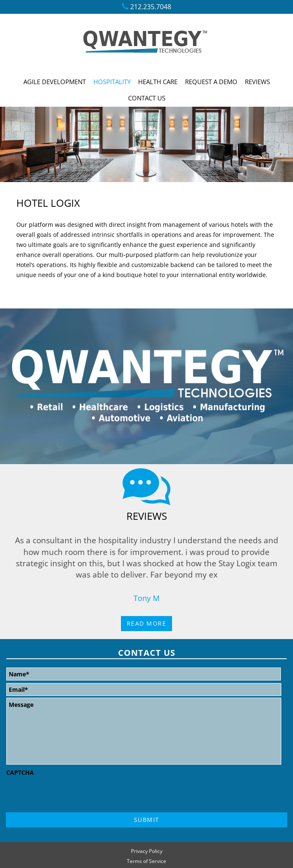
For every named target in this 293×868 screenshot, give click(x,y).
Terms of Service (146, 862)
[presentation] (70, 796)
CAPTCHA (20, 773)
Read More (147, 623)
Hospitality (112, 82)
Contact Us (147, 98)
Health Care (158, 82)
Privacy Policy (147, 852)
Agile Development (55, 82)
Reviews (257, 82)
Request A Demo (211, 82)
